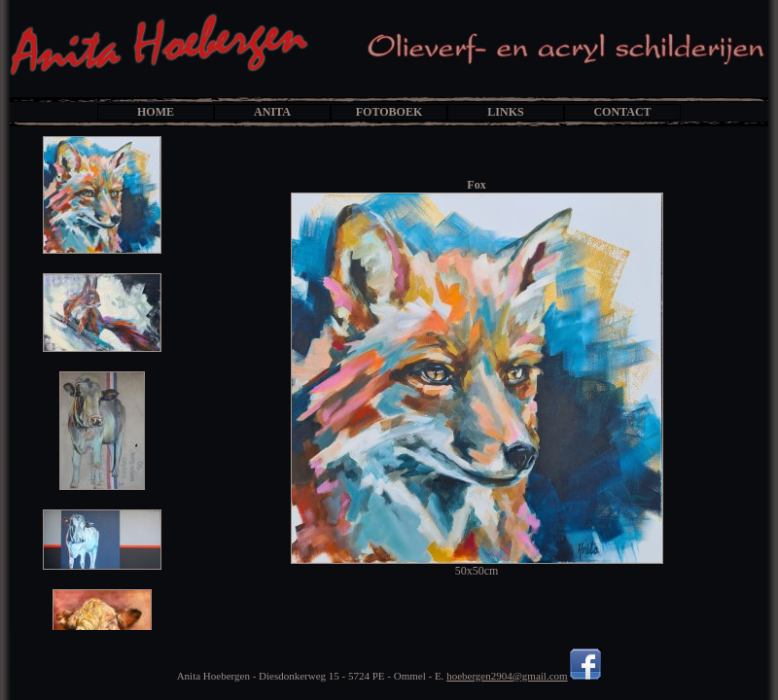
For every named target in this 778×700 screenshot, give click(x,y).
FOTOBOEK (389, 112)
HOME (156, 112)
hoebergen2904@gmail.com (507, 676)
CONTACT (622, 112)
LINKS (505, 112)
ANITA (272, 112)
